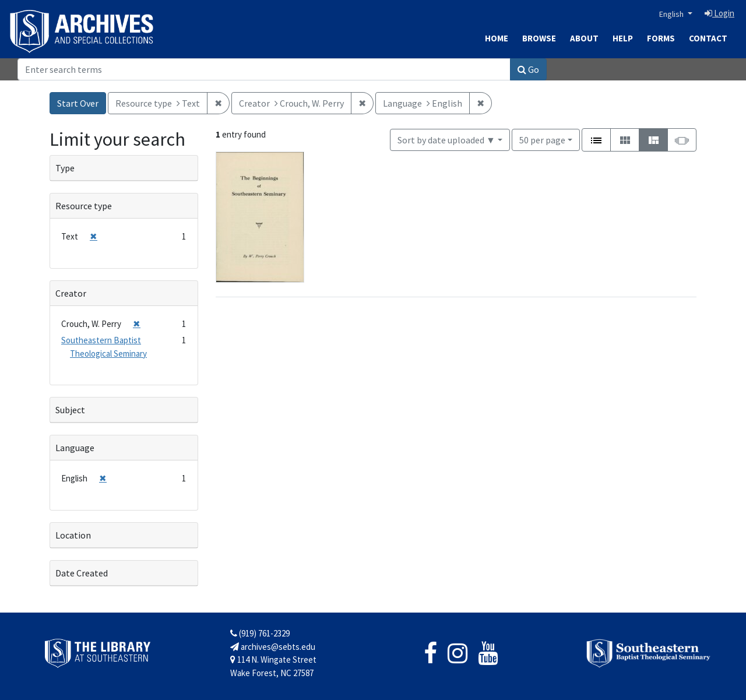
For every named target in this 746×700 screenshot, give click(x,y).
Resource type (84, 206)
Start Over (78, 103)
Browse (539, 38)
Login (719, 13)
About (584, 38)
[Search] (264, 69)
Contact (708, 38)
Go (528, 69)
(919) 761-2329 (260, 633)
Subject (70, 410)
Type (65, 168)
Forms (661, 38)
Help (623, 38)
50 (542, 139)
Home (497, 38)
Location (73, 535)
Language (75, 448)
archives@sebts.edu (273, 647)
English (672, 14)
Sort (446, 140)
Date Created (82, 573)
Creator (71, 293)
